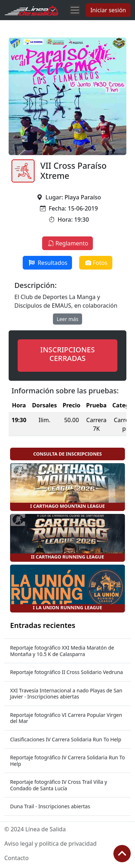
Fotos (96, 263)
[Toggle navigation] (75, 10)
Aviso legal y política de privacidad (50, 844)
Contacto (17, 858)
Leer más (67, 319)
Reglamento (67, 243)
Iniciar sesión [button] (108, 10)
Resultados (47, 263)
